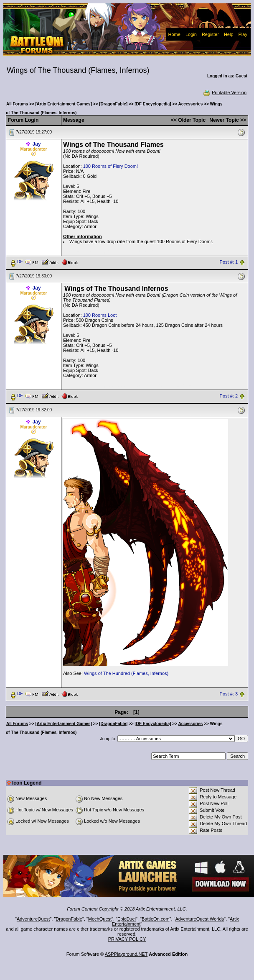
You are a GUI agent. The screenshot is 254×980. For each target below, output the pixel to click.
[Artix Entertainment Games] (63, 104)
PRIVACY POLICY (127, 939)
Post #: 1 (229, 262)
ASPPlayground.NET (126, 954)
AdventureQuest (33, 919)
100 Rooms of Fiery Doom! (110, 166)
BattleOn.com (156, 919)
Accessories (190, 104)
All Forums (17, 104)
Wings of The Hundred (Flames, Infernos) (126, 673)
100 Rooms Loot (100, 315)
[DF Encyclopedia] (153, 104)
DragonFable (69, 919)
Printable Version (225, 92)
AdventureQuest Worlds (200, 919)
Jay (37, 144)
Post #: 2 (229, 396)
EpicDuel (127, 919)
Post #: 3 (229, 694)
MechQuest (100, 919)
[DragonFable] (113, 104)
